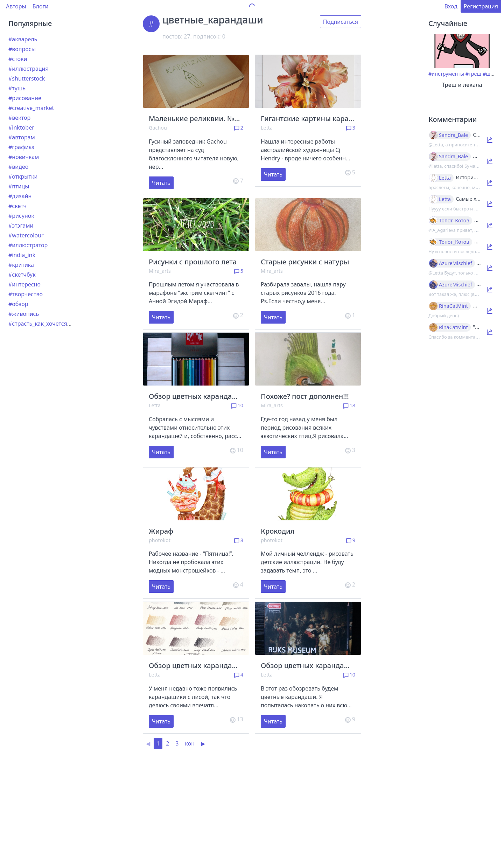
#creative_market (31, 108)
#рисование (25, 98)
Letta (267, 128)
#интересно (24, 284)
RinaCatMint (453, 306)
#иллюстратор (28, 245)
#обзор (18, 304)
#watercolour (26, 235)
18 (349, 405)
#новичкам (24, 157)
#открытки (23, 176)
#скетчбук (22, 275)
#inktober (21, 127)
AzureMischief (456, 263)
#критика (21, 265)
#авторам (22, 137)
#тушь (17, 88)
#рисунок (21, 216)
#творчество (26, 294)
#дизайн (20, 196)
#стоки (18, 59)
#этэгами (21, 226)
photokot (160, 540)
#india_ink (22, 255)
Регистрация (481, 6)
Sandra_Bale (453, 135)
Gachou (158, 128)
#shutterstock (27, 78)
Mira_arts (160, 271)
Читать (161, 183)
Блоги (41, 6)
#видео (18, 167)
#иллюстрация (29, 69)
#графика (22, 147)
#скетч (17, 206)
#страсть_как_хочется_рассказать (54, 324)
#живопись (24, 314)
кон (190, 743)
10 (237, 405)
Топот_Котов (454, 221)
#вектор (19, 118)
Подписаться (341, 22)
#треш (474, 74)
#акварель (23, 39)
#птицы (19, 186)
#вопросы (22, 49)
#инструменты (446, 74)
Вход (451, 6)
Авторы (16, 6)
